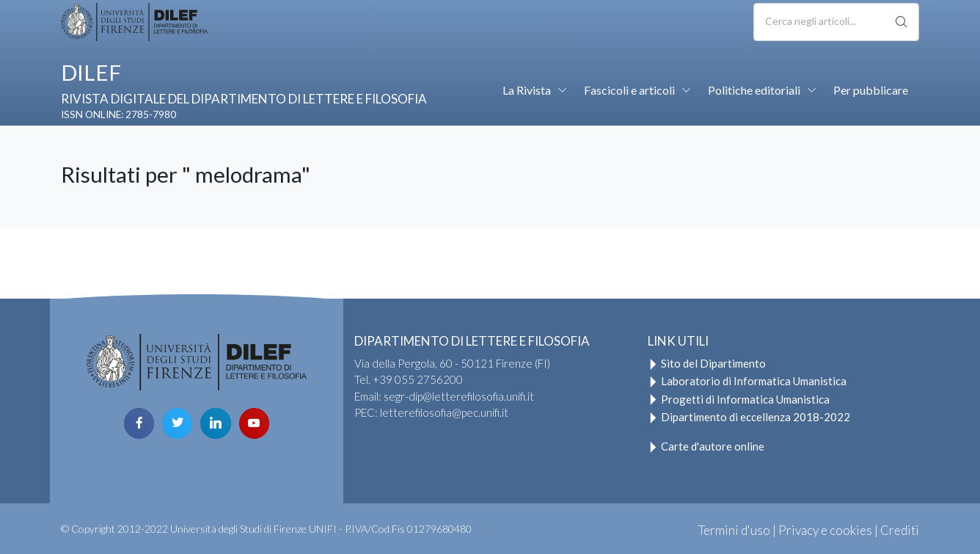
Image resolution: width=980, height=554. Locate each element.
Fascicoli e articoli (629, 90)
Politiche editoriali (754, 90)
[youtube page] (254, 423)
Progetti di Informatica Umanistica (739, 399)
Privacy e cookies (825, 530)
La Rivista (527, 90)
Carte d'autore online (706, 446)
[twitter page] (177, 423)
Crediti (900, 530)
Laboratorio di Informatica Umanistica (747, 381)
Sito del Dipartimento (707, 363)
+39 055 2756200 (418, 379)
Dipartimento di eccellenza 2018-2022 (749, 417)
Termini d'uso (734, 530)
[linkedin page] (215, 423)
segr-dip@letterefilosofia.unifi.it (459, 396)
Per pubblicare (871, 90)
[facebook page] (139, 423)
